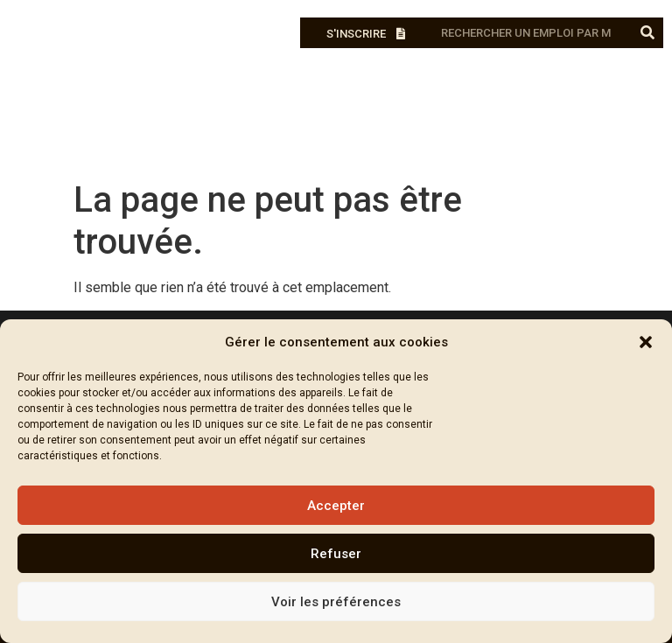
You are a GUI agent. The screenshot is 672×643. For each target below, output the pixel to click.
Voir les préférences (336, 602)
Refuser (336, 554)
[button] (646, 342)
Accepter (336, 506)
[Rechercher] (648, 33)
